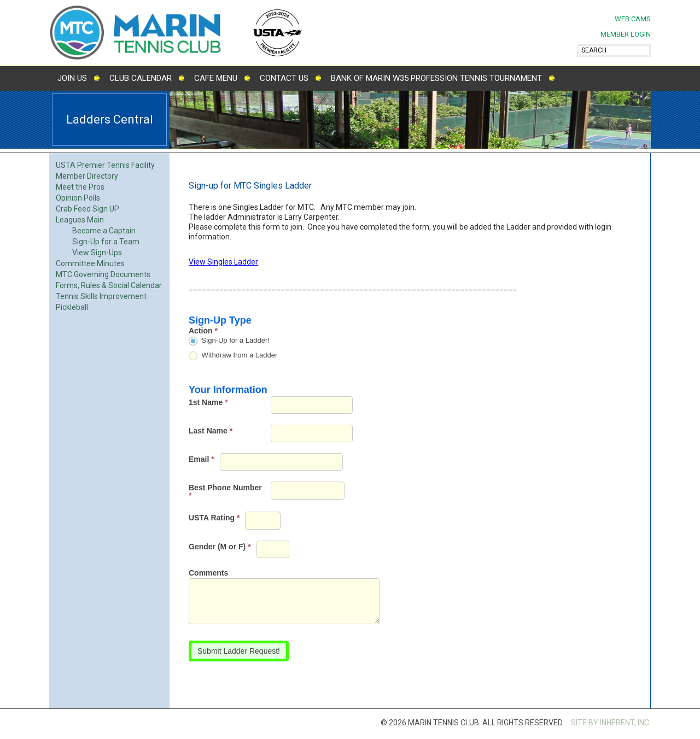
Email (202, 459)
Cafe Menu (216, 78)
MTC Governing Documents (103, 274)
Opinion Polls (78, 198)
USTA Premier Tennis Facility (105, 165)
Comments (208, 573)
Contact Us (284, 78)
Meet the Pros (80, 187)
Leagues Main (80, 220)
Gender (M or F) (220, 547)
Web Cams (633, 19)
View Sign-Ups (97, 253)
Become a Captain (104, 231)
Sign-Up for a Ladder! (229, 341)
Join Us (72, 78)
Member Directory (87, 176)
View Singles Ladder (223, 262)
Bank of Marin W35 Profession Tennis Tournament (436, 78)
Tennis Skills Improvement (101, 296)
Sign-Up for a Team (106, 242)
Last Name (211, 431)
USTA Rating (214, 518)
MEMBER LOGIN (626, 34)
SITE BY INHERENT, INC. (611, 723)
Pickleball (72, 307)
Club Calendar (141, 78)
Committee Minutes (90, 263)
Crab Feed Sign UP (87, 209)
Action (203, 331)
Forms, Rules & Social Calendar (109, 285)
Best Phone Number (225, 491)
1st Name (208, 402)
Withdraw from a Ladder (233, 356)
